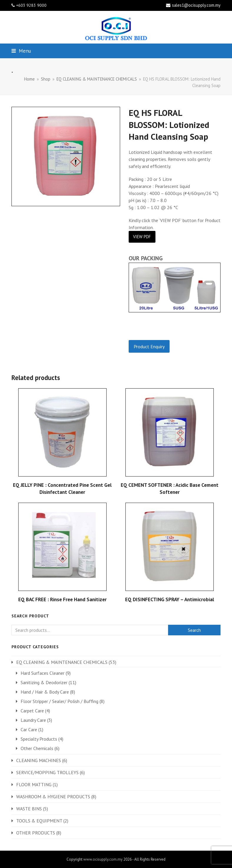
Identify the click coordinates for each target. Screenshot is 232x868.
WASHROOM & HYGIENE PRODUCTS (53, 797)
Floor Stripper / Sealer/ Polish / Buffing (59, 701)
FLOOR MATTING (34, 784)
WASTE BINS (29, 809)
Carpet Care (32, 711)
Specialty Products (39, 739)
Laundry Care (33, 720)
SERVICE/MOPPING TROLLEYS (47, 772)
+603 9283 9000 (31, 5)
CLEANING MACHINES (39, 760)
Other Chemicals (37, 748)
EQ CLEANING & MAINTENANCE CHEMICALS (62, 662)
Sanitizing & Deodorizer (44, 682)
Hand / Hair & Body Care (45, 692)
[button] (21, 51)
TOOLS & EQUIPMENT (39, 821)
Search (194, 630)
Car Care (29, 729)
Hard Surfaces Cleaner (43, 673)
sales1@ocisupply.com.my (196, 5)
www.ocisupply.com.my (103, 859)
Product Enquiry (149, 346)
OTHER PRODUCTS (36, 833)
